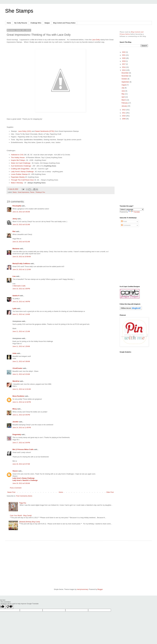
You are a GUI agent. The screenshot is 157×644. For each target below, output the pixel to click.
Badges (47, 23)
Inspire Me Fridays (18, 160)
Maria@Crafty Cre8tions (21, 264)
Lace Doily (96, 40)
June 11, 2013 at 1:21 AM (21, 331)
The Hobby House (18, 157)
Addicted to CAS (17, 155)
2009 (124, 119)
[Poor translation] (9, 607)
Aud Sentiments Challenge (21, 166)
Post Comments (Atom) (24, 496)
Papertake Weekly (18, 177)
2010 (124, 116)
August (124, 85)
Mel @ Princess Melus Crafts (23, 449)
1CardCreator (17, 368)
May (123, 94)
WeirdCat (16, 381)
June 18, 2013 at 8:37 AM (21, 464)
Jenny (15, 219)
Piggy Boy (23, 503)
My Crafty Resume (21, 23)
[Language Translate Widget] (132, 209)
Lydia (14, 309)
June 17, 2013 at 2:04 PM (21, 443)
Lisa (14, 276)
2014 (124, 67)
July (123, 88)
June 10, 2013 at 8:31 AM (21, 225)
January (124, 106)
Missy (15, 409)
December (125, 73)
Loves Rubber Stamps (19, 174)
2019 (124, 61)
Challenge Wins (36, 23)
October (124, 79)
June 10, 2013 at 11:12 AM (22, 270)
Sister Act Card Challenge (21, 163)
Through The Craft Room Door (22, 180)
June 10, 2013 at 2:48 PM (21, 302)
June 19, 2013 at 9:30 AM (21, 483)
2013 (124, 70)
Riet (14, 231)
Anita (14, 353)
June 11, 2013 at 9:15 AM (21, 374)
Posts (124, 221)
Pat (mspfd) (17, 206)
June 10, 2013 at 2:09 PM (21, 289)
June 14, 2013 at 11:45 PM (22, 428)
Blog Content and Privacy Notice (64, 23)
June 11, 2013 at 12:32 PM (22, 402)
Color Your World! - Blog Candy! (21, 516)
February (125, 103)
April (123, 97)
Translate (134, 212)
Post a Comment (16, 488)
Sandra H (16, 296)
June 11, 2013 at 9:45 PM (21, 415)
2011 (124, 113)
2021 (124, 55)
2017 (124, 64)
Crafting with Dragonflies (20, 169)
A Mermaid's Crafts (19, 286)
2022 (124, 52)
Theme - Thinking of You (38, 192)
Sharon (15, 471)
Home (9, 23)
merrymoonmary (82, 589)
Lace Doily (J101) (25, 131)
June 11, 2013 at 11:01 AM (22, 389)
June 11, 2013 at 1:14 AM (21, 314)
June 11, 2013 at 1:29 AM (21, 346)
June (123, 91)
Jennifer (16, 422)
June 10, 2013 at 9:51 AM (21, 242)
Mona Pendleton (18, 396)
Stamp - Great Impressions (21, 192)
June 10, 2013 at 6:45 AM (21, 212)
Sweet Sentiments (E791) (45, 131)
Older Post (110, 492)
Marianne (16, 249)
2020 (124, 58)
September (125, 82)
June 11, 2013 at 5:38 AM (21, 361)
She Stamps (19, 11)
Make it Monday (17, 183)
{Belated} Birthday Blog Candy (30, 522)
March (124, 100)
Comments (126, 225)
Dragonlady (17, 435)
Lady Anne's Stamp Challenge (22, 172)
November (125, 76)
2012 (124, 110)
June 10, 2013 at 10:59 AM (22, 257)
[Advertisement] (134, 163)
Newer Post (11, 492)
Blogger (100, 589)
